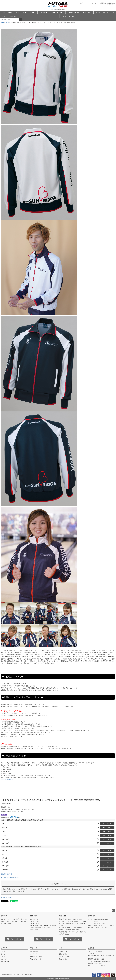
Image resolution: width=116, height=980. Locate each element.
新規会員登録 (34, 951)
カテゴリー (5, 948)
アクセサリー (43, 13)
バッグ (17, 13)
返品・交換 (63, 916)
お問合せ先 (92, 916)
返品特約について (6, 874)
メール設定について (7, 780)
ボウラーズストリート (57, 13)
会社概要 (91, 948)
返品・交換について (65, 959)
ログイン (83, 3)
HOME (2, 23)
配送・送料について (65, 954)
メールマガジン (111, 5)
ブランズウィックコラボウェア (104, 13)
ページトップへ (113, 910)
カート (97, 3)
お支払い (4, 916)
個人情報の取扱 (27, 975)
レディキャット (87, 13)
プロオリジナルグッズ (67, 16)
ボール (10, 13)
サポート (62, 948)
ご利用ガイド (112, 3)
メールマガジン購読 (36, 957)
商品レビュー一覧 (35, 959)
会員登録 (103, 3)
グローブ (33, 13)
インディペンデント (73, 13)
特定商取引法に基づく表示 (11, 975)
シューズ (24, 13)
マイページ (90, 3)
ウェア (3, 13)
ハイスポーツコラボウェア (9, 16)
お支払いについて (65, 957)
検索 (21, 20)
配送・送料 (34, 916)
